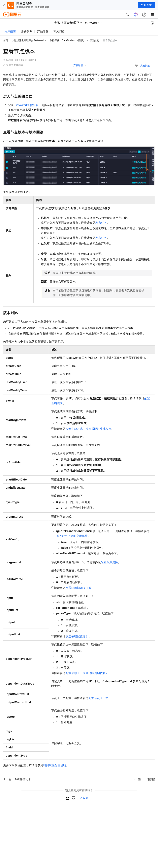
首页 (6, 40)
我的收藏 (145, 66)
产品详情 (78, 65)
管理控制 (94, 40)
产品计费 (43, 31)
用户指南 (10, 31)
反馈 (84, 798)
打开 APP (146, 5)
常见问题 (59, 31)
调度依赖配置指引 (77, 636)
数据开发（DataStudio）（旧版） (67, 40)
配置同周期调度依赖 (79, 588)
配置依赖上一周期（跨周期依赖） (87, 673)
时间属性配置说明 (55, 765)
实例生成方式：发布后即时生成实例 (88, 429)
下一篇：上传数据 (144, 779)
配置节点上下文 (98, 698)
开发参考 (26, 31)
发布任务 (101, 223)
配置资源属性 (109, 562)
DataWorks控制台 (27, 105)
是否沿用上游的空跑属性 (72, 536)
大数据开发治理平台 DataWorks (29, 40)
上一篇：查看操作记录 (17, 779)
